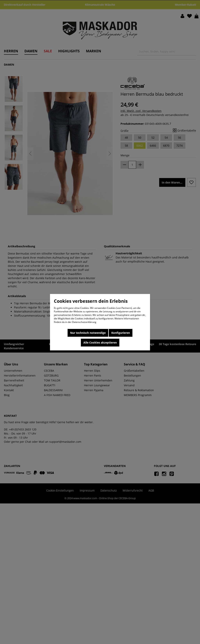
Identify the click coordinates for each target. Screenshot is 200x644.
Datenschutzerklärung (84, 322)
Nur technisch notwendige (88, 333)
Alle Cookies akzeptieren (100, 342)
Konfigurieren (121, 333)
